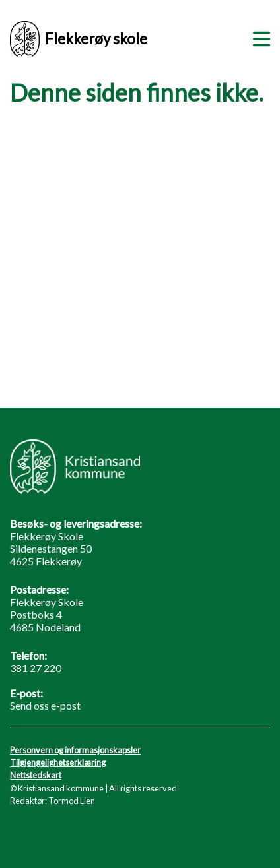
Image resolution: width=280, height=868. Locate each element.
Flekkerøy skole (79, 39)
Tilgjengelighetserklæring (58, 762)
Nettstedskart (36, 775)
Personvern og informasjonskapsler (75, 750)
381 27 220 (36, 668)
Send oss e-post (45, 705)
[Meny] (259, 37)
